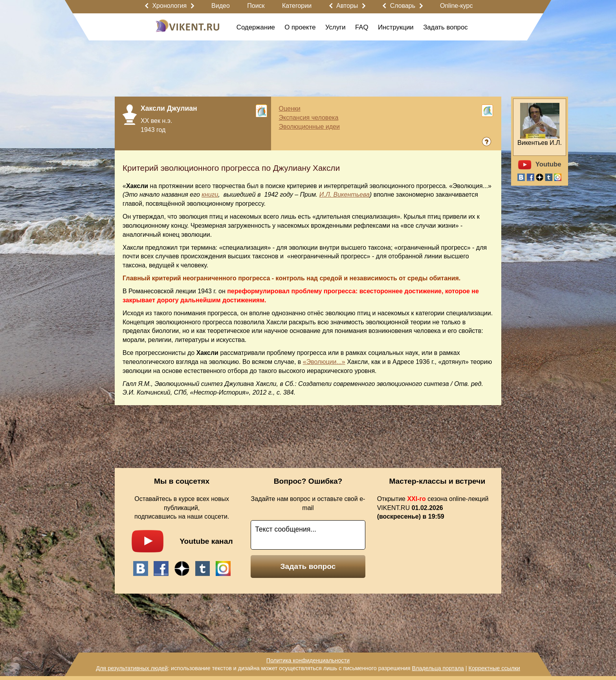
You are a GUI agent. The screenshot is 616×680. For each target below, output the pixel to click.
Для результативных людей (132, 668)
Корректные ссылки (494, 668)
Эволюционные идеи (309, 127)
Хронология (169, 6)
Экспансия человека (309, 118)
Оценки (290, 109)
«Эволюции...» (324, 362)
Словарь (403, 6)
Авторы (347, 6)
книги (210, 195)
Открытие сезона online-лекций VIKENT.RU (433, 508)
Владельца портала (438, 668)
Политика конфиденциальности (308, 660)
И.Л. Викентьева (345, 195)
